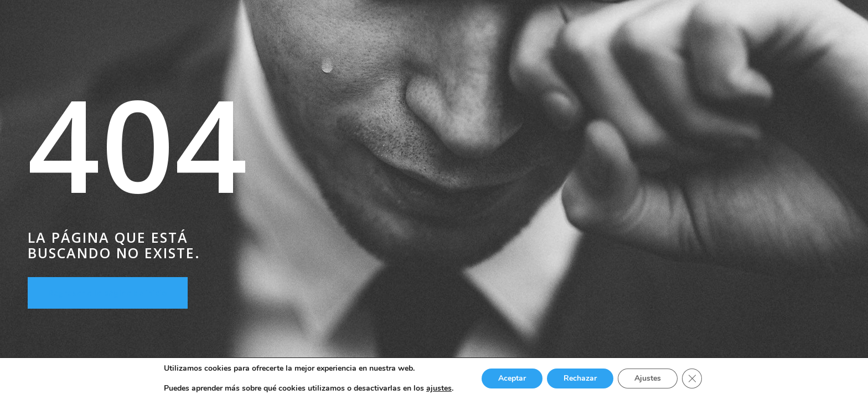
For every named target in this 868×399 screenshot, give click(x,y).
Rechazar (580, 378)
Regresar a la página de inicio (108, 293)
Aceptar (512, 378)
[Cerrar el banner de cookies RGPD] (692, 378)
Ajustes (648, 378)
